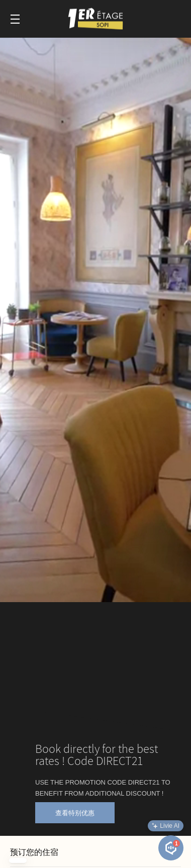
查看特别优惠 (75, 813)
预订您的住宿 (34, 852)
